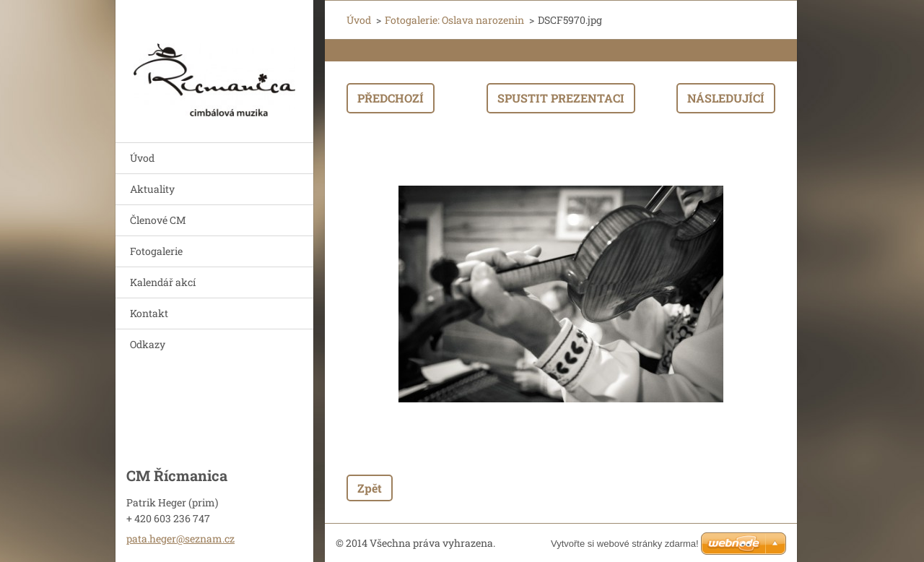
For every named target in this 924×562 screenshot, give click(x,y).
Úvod (142, 158)
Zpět (370, 488)
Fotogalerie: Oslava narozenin (454, 20)
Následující (726, 98)
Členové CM (158, 220)
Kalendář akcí (163, 282)
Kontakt (149, 313)
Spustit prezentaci (561, 98)
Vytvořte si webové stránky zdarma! (625, 544)
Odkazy (148, 344)
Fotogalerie (156, 251)
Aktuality (152, 189)
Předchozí (391, 98)
